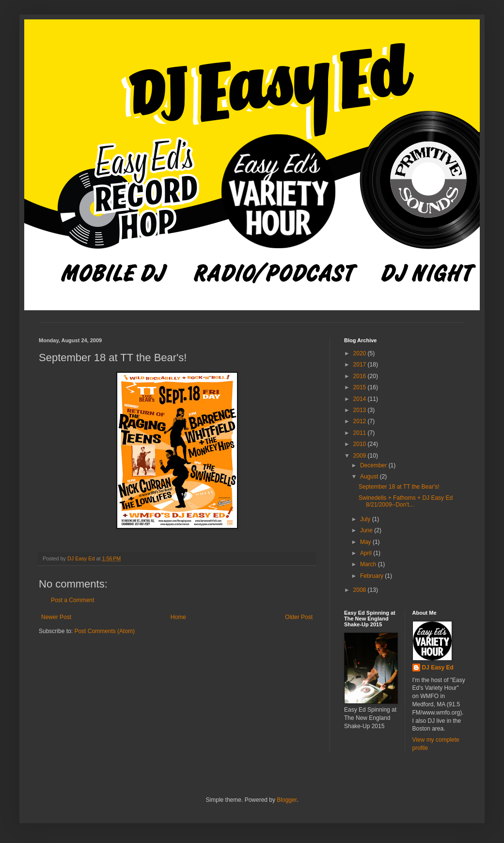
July (366, 519)
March (369, 564)
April (367, 553)
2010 (361, 444)
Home (178, 617)
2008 (361, 590)
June (367, 530)
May (366, 542)
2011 (361, 433)
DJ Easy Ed (438, 668)
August (370, 477)
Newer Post (56, 617)
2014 (361, 399)
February (372, 576)
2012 (361, 421)
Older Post (299, 617)
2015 (361, 387)
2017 (361, 365)
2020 (361, 353)
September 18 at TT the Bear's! (399, 487)
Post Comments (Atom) (104, 631)
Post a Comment (72, 600)
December (374, 465)
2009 (361, 456)
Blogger (287, 800)
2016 (361, 376)
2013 (361, 410)
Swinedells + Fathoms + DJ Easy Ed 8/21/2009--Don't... (406, 501)
